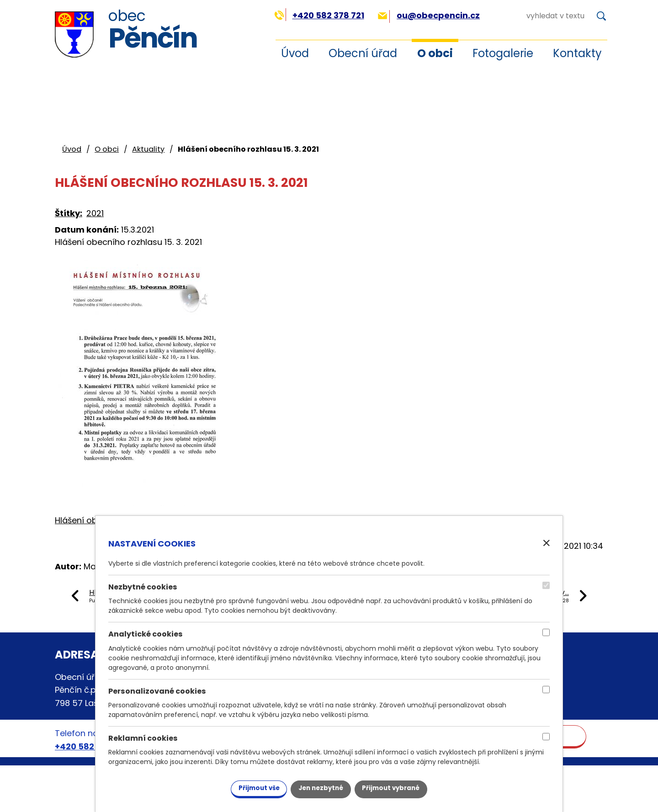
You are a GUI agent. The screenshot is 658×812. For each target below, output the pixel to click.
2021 (95, 213)
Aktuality (148, 149)
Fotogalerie (503, 53)
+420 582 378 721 (319, 15)
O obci (435, 53)
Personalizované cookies (157, 690)
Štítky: (69, 213)
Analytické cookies (146, 633)
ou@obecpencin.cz (429, 15)
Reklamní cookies (143, 737)
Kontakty (577, 53)
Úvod (295, 53)
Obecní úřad (363, 53)
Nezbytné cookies (143, 586)
